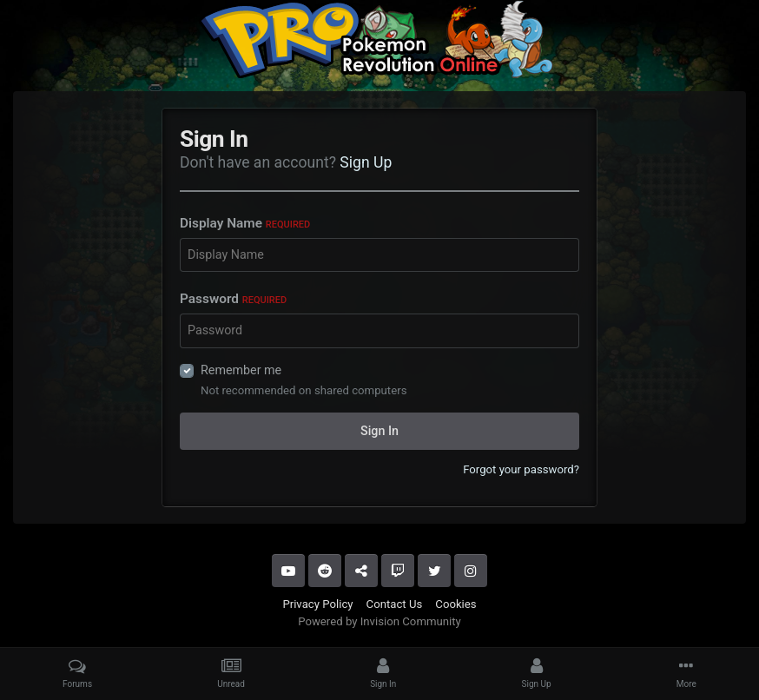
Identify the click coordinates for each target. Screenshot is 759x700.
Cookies (455, 604)
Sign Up (366, 162)
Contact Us (395, 604)
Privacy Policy (317, 604)
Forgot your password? (521, 469)
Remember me (241, 370)
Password (233, 299)
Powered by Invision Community (379, 621)
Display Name (245, 223)
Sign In (379, 431)
